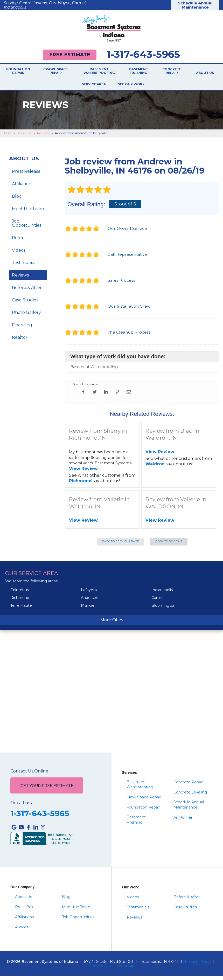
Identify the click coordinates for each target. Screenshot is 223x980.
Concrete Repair (172, 71)
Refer (18, 241)
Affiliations (23, 187)
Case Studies (25, 304)
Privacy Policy (197, 965)
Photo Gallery (26, 316)
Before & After (27, 291)
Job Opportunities (27, 227)
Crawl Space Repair (55, 71)
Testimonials (25, 266)
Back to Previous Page (120, 545)
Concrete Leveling (190, 796)
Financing (22, 329)
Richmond (80, 484)
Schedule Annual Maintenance (195, 5)
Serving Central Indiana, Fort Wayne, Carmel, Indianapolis (45, 5)
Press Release (26, 175)
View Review (83, 472)
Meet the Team (28, 212)
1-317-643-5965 (143, 54)
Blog (17, 200)
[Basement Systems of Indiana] (112, 28)
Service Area (93, 86)
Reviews (20, 279)
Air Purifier (183, 821)
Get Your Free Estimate (47, 790)
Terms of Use (101, 970)
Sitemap (127, 970)
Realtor (20, 341)
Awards (22, 931)
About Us (205, 73)
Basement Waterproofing (99, 71)
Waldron (155, 468)
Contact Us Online (29, 775)
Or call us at (23, 807)
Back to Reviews (169, 545)
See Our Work (127, 88)
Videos (19, 254)
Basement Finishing (139, 71)
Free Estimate (70, 55)
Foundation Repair (18, 71)
